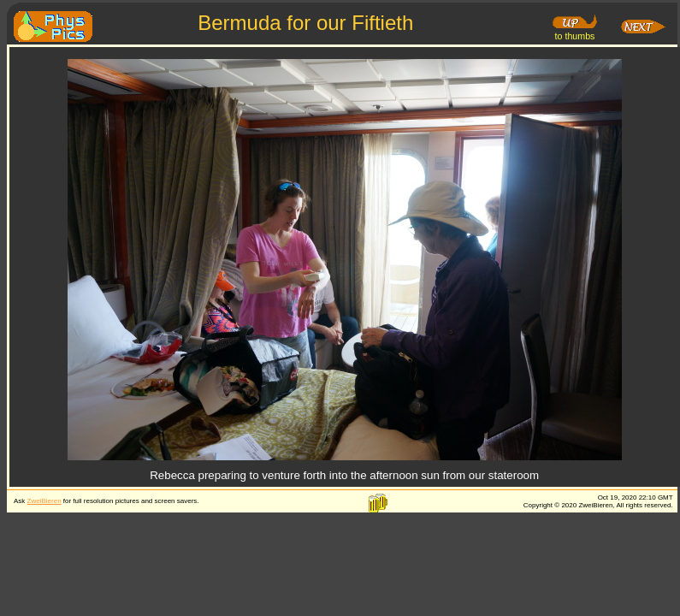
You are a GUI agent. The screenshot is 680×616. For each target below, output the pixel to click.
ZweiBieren (44, 501)
